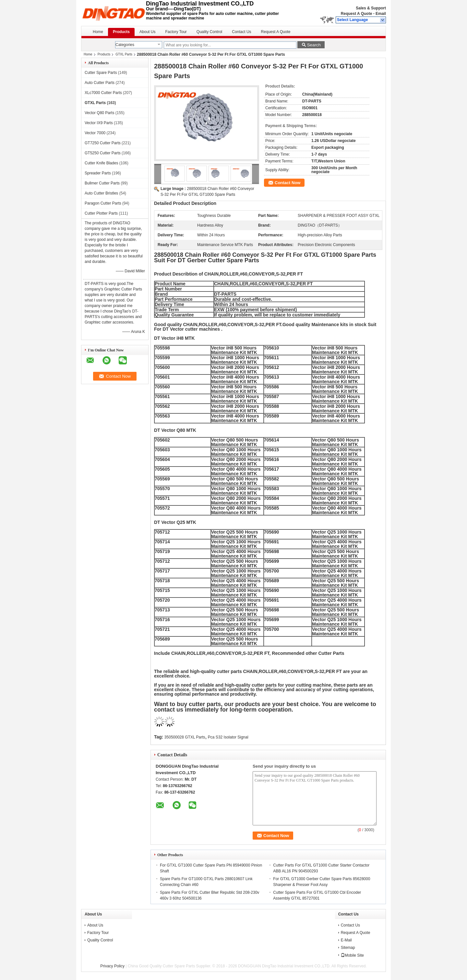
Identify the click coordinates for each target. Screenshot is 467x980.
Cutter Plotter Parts (101, 213)
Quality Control (209, 32)
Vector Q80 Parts (99, 113)
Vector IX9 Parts (99, 123)
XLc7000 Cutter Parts (103, 93)
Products (121, 32)
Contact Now (287, 183)
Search (314, 45)
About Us (147, 32)
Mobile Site (352, 955)
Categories (125, 45)
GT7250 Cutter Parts (103, 143)
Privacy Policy (112, 966)
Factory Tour (176, 32)
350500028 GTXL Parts (185, 737)
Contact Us (241, 32)
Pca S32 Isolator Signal (228, 737)
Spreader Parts (98, 173)
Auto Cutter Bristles (101, 193)
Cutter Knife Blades (101, 163)
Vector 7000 (95, 133)
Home (98, 32)
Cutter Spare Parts (101, 73)
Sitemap (348, 948)
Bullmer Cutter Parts (102, 183)
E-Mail (346, 940)
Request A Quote (356, 14)
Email (381, 14)
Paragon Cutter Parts (103, 203)
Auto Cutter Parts (100, 83)
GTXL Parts (124, 54)
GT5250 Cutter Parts (103, 153)
